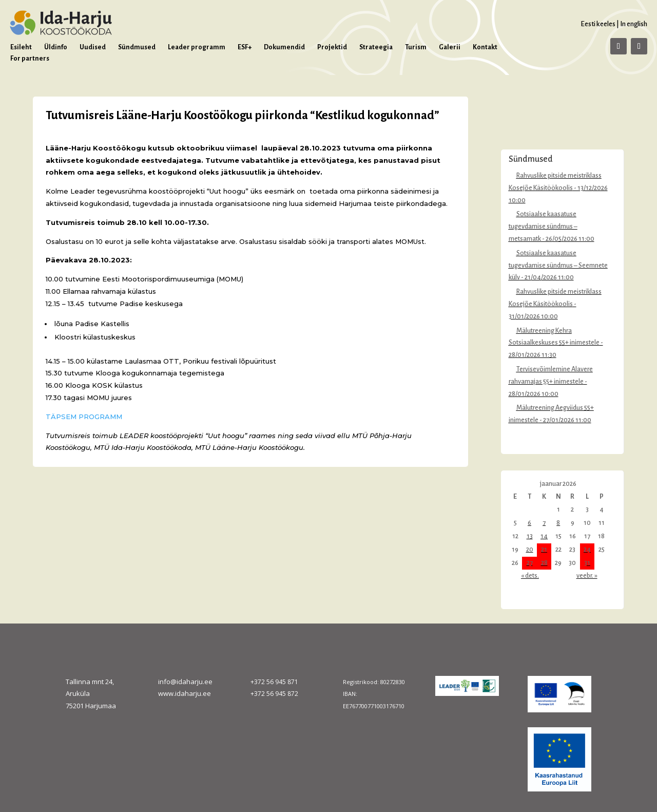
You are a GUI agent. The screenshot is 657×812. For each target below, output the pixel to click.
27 (530, 563)
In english (634, 24)
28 (544, 563)
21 (544, 550)
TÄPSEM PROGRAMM (84, 417)
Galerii (450, 47)
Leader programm (197, 47)
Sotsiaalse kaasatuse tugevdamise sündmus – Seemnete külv (558, 266)
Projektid (332, 47)
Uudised (93, 47)
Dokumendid (284, 47)
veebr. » (587, 576)
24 (587, 550)
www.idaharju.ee (185, 693)
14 (544, 536)
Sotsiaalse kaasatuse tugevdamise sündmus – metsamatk (543, 226)
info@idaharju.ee (185, 682)
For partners (30, 59)
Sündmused (137, 47)
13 (530, 536)
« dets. (530, 576)
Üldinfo (56, 47)
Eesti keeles (598, 24)
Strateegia (376, 47)
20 (530, 550)
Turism (416, 47)
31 (587, 563)
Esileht (21, 47)
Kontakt (485, 47)
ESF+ (245, 47)
